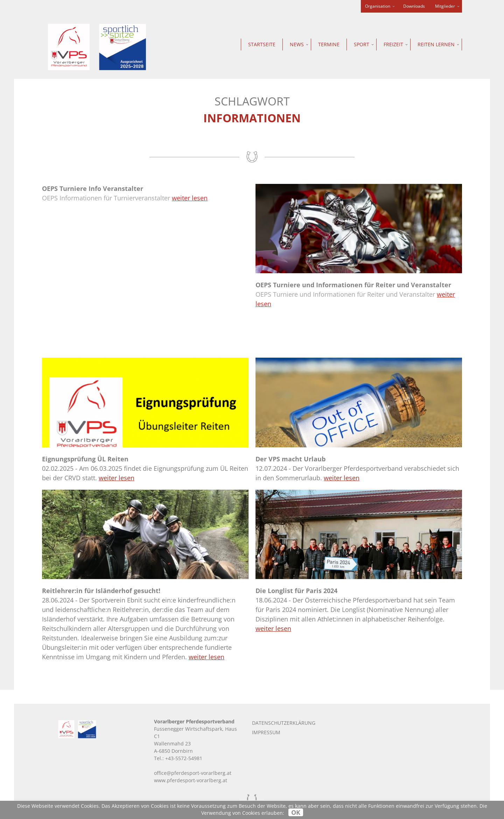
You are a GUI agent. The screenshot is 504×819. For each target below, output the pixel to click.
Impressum (266, 732)
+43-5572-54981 (184, 758)
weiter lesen (190, 198)
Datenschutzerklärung (284, 723)
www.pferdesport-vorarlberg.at (191, 780)
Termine (329, 44)
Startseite (262, 44)
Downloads (414, 6)
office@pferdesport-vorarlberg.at (193, 773)
